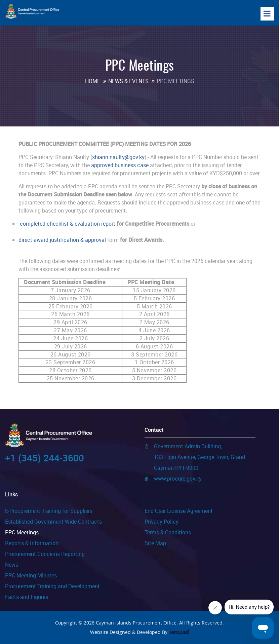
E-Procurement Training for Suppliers (49, 511)
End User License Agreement (179, 511)
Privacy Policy (162, 522)
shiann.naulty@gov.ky (118, 157)
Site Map (155, 543)
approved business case (120, 165)
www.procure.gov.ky (178, 479)
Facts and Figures (27, 597)
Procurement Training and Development (52, 586)
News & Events (128, 81)
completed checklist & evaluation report (68, 224)
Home (93, 81)
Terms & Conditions (168, 532)
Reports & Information (32, 543)
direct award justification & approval (62, 240)
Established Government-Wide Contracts (53, 522)
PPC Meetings (22, 532)
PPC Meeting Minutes (31, 575)
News (12, 565)
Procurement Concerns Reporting (45, 554)
